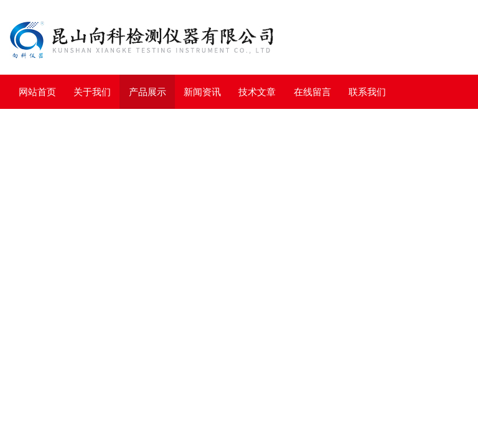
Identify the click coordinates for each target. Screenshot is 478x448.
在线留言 (312, 92)
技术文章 (257, 92)
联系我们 (367, 92)
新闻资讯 (202, 92)
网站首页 (37, 92)
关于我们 (92, 92)
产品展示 (148, 92)
